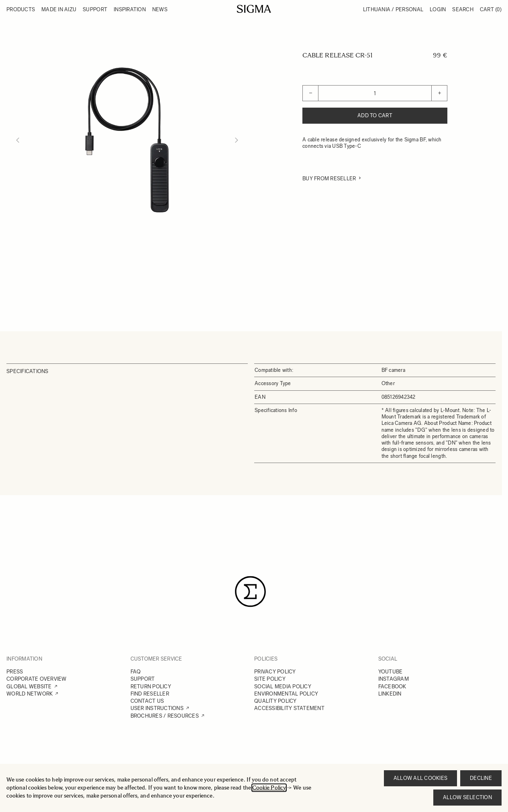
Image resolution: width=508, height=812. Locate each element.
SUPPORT (143, 679)
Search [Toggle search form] (463, 9)
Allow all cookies (420, 778)
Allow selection (467, 797)
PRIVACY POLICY (275, 672)
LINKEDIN (390, 694)
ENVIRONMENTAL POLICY (286, 694)
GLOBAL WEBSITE (29, 687)
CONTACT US (147, 701)
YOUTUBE (391, 672)
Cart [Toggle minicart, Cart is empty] (491, 9)
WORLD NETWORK (30, 694)
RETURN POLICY (151, 687)
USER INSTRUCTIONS (157, 708)
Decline (481, 778)
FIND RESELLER (150, 694)
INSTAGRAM (394, 679)
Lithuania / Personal (393, 9)
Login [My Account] (438, 9)
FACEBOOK (392, 687)
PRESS (15, 672)
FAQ (136, 672)
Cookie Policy (269, 788)
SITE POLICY (270, 679)
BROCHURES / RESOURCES (165, 716)
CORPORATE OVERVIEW (37, 679)
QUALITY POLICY (275, 701)
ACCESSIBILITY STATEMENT (289, 708)
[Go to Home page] (254, 9)
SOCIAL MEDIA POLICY (283, 687)
